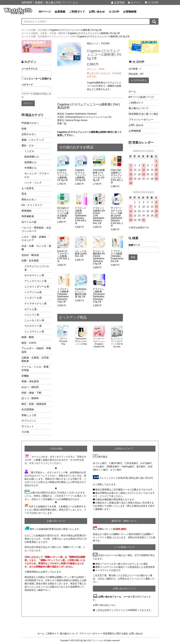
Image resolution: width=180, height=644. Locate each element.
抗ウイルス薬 (29, 222)
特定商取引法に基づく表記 (143, 114)
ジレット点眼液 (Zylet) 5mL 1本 (81, 254)
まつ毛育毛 (28, 188)
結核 (24, 129)
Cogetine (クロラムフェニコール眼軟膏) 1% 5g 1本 (63, 175)
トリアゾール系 (33, 292)
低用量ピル (31, 162)
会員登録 (118, 2)
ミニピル (29, 151)
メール (127, 597)
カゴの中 (152, 2)
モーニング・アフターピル (37, 175)
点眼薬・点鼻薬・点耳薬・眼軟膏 (36, 359)
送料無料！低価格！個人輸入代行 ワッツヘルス (50, 2)
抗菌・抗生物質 (30, 261)
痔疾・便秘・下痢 (31, 393)
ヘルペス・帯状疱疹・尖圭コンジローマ (36, 229)
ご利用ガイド (77, 12)
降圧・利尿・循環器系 (34, 404)
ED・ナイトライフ (32, 205)
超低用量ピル (32, 157)
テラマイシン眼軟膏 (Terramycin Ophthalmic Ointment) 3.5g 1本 (99, 295)
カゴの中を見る (139, 80)
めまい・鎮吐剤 (30, 387)
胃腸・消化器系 (30, 381)
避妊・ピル (28, 145)
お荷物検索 (130, 12)
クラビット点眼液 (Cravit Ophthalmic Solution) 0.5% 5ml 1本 (81, 216)
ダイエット (28, 426)
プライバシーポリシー (141, 120)
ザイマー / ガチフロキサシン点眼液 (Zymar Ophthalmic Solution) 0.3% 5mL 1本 (117, 217)
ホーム (132, 91)
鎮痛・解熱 (28, 337)
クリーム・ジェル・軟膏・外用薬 (36, 369)
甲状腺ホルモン (30, 123)
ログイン (135, 2)
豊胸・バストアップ (33, 140)
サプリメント (29, 421)
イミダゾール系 (33, 298)
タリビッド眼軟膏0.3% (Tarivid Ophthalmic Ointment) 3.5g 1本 (99, 258)
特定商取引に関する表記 (115, 634)
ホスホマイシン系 (34, 275)
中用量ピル (31, 168)
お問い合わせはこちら (104, 605)
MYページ (45, 12)
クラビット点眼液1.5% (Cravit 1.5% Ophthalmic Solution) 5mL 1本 (99, 216)
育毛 (24, 194)
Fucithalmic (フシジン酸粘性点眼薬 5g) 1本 (81, 293)
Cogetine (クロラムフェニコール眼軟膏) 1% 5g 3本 (81, 175)
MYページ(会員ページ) (141, 97)
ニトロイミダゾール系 (37, 287)
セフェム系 (31, 309)
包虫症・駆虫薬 (30, 255)
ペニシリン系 (32, 315)
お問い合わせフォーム (110, 597)
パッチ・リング (33, 183)
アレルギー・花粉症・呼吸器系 (36, 350)
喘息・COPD (29, 343)
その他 (25, 432)
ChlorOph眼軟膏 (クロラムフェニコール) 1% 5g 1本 (99, 175)
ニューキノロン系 (34, 320)
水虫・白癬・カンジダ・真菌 (36, 248)
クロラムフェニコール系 (37, 268)
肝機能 (25, 376)
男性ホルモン (29, 200)
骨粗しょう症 (29, 415)
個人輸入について (139, 108)
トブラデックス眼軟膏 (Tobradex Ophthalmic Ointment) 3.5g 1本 (63, 295)
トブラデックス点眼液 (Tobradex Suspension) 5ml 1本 (117, 256)
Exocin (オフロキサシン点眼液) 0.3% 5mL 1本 (63, 256)
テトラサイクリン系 (35, 303)
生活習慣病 (28, 409)
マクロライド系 (33, 326)
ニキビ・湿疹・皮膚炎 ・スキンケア (35, 239)
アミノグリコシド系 (35, 281)
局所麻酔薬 (28, 216)
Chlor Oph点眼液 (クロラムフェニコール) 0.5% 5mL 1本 (117, 176)
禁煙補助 (26, 211)
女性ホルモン (29, 134)
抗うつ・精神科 (30, 398)
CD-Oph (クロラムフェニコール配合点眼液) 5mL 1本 (63, 213)
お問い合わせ (97, 12)
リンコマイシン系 (34, 332)
